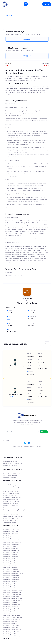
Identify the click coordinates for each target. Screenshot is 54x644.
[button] (26, 4)
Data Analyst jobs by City (10, 639)
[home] (5, 4)
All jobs (47, 344)
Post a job (47, 4)
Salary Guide (27, 39)
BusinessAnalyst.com (27, 56)
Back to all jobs (8, 16)
